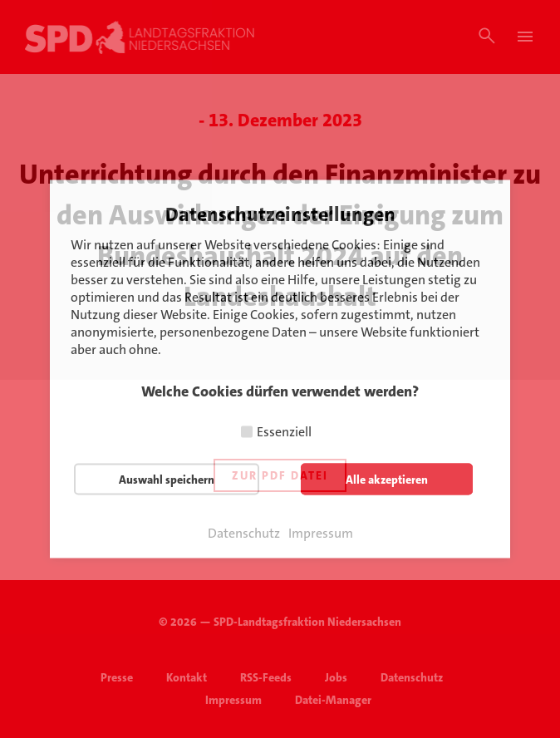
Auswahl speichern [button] (167, 480)
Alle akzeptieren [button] (387, 480)
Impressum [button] (321, 534)
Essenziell (284, 432)
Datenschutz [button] (244, 534)
